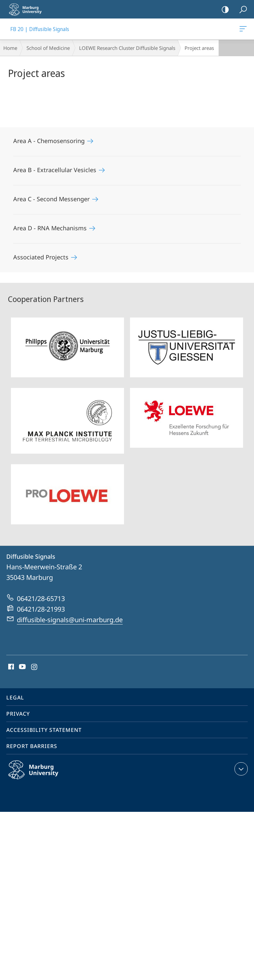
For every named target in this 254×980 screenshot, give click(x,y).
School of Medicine (48, 48)
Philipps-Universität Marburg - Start (28, 9)
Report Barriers (32, 746)
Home (10, 48)
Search (241, 10)
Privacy (18, 714)
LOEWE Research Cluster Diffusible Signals (127, 48)
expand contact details (240, 769)
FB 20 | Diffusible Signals (242, 30)
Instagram (35, 667)
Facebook (10, 667)
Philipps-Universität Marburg (40, 775)
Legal (15, 697)
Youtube (22, 667)
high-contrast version (223, 10)
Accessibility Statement (44, 730)
